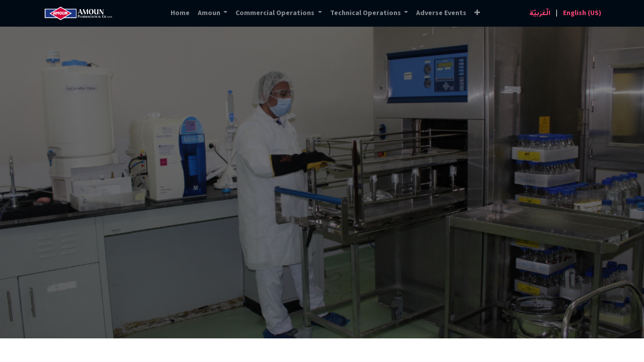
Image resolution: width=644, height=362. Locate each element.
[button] (477, 13)
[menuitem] (180, 13)
